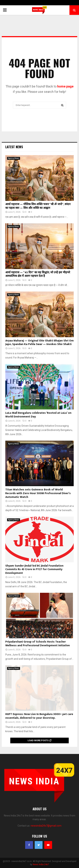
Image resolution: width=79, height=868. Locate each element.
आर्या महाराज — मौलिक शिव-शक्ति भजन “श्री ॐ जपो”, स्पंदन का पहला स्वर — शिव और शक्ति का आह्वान (38, 206)
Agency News (14, 158)
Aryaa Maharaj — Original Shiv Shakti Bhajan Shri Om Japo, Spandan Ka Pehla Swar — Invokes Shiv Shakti (39, 343)
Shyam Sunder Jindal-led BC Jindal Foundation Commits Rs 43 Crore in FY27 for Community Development (34, 569)
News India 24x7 (41, 864)
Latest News (14, 147)
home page (65, 86)
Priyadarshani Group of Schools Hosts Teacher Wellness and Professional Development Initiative (38, 644)
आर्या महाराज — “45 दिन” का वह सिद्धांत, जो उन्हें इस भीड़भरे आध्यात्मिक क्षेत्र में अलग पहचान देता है (38, 274)
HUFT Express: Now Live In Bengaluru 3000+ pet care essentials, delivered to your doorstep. (39, 716)
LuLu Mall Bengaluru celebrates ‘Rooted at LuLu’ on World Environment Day (38, 415)
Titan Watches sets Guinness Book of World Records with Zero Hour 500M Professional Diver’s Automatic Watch (38, 493)
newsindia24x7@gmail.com (46, 826)
